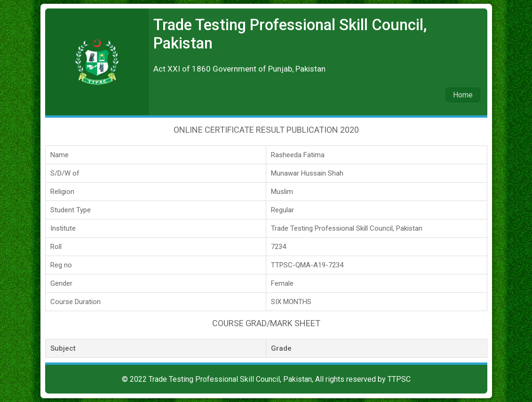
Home (463, 95)
